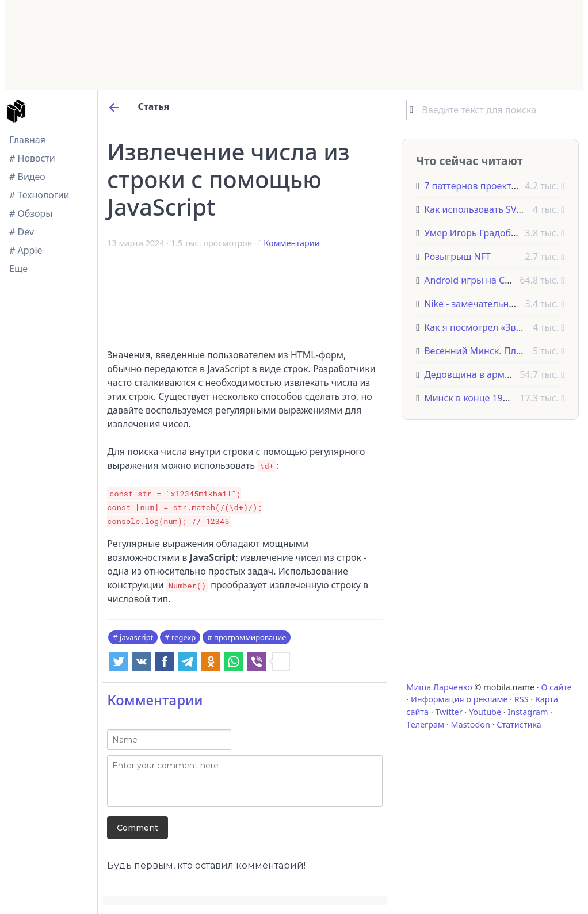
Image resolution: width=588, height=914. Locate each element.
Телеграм (425, 724)
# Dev (22, 232)
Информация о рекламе (459, 699)
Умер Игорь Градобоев (475, 233)
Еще (18, 269)
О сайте (556, 687)
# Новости (32, 158)
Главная (27, 140)
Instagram (528, 712)
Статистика (519, 724)
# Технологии (39, 195)
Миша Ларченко (439, 687)
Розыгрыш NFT (457, 257)
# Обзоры (31, 213)
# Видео (27, 177)
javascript (136, 637)
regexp (184, 637)
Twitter (448, 712)
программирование (250, 637)
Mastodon (471, 724)
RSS (522, 699)
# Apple (26, 250)
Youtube (485, 712)
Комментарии (291, 243)
